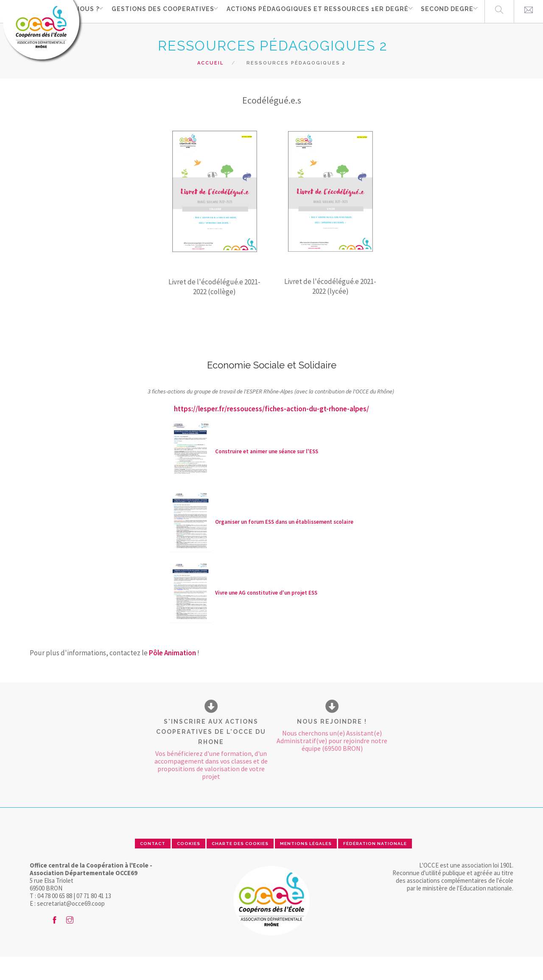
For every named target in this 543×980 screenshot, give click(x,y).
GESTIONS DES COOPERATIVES (155, 34)
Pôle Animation (172, 676)
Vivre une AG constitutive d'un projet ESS (266, 616)
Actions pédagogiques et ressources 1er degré (312, 34)
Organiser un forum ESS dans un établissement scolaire (284, 545)
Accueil (210, 86)
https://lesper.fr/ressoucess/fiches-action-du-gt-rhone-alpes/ (271, 432)
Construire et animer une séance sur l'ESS (267, 475)
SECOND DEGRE (444, 34)
